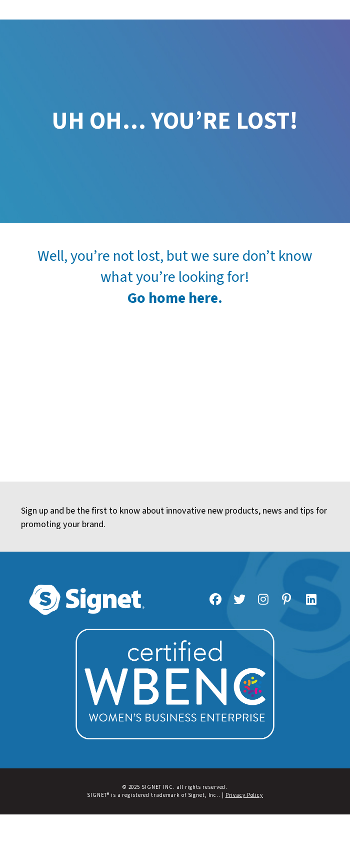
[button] (175, 10)
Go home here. (175, 298)
